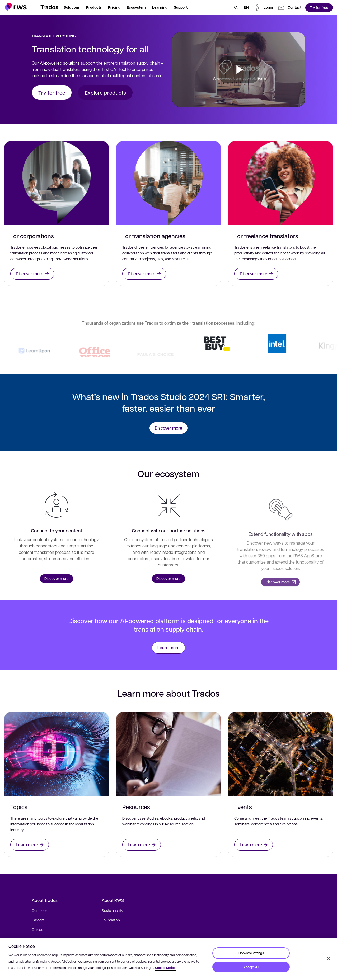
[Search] (236, 8)
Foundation (111, 920)
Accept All (251, 967)
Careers (38, 920)
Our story (39, 910)
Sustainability (112, 910)
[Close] (329, 959)
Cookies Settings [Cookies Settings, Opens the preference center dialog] (251, 953)
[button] (16, 7)
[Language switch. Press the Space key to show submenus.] (246, 8)
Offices (37, 929)
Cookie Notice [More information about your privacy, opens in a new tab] (165, 968)
